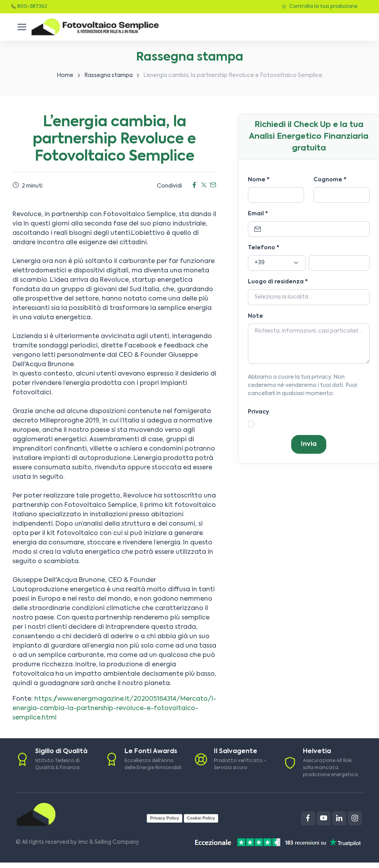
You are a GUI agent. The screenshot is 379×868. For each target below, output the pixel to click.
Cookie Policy (201, 818)
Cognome (330, 180)
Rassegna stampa (109, 75)
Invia (309, 444)
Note (255, 316)
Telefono (264, 248)
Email (258, 214)
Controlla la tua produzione (319, 7)
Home (65, 75)
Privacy (258, 412)
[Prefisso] (277, 263)
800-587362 (32, 7)
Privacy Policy (165, 818)
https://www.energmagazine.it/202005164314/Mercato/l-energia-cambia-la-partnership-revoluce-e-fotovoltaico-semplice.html (114, 709)
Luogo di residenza (278, 282)
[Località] (309, 297)
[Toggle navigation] (21, 27)
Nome (259, 180)
